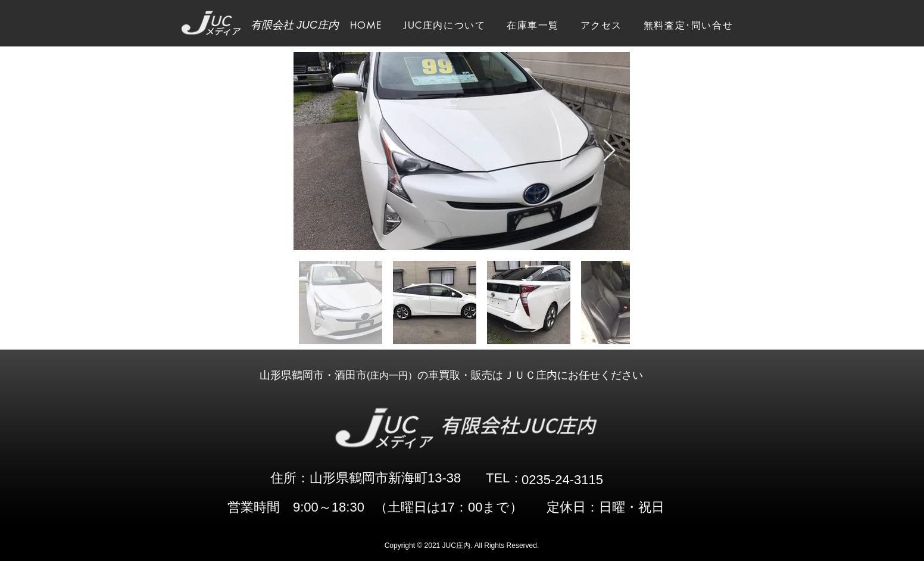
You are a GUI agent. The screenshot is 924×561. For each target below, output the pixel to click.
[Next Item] (609, 151)
